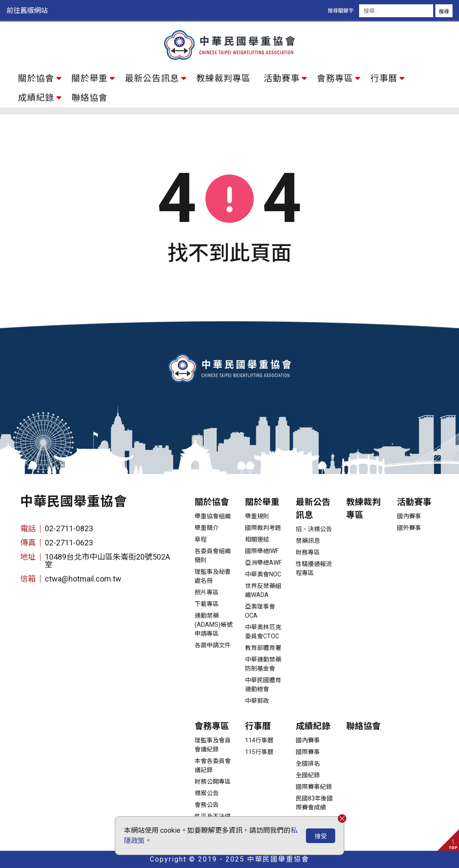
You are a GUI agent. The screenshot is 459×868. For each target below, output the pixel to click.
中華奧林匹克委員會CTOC (263, 632)
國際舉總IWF (262, 551)
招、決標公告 (314, 529)
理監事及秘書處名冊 (213, 576)
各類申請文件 (213, 645)
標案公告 (207, 793)
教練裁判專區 (223, 78)
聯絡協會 (90, 98)
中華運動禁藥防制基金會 (263, 664)
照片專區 (207, 592)
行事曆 (384, 78)
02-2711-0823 (69, 528)
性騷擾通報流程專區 (314, 568)
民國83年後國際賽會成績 (314, 803)
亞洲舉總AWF (263, 563)
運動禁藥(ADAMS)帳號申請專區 (214, 625)
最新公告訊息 (152, 78)
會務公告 (207, 805)
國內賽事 (409, 516)
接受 (321, 836)
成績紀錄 (36, 98)
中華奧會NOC (263, 574)
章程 (201, 539)
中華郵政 (257, 701)
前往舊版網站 (27, 11)
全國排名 (308, 763)
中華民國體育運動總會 (263, 685)
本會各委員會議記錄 (213, 765)
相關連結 (257, 539)
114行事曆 (259, 740)
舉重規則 (257, 516)
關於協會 (36, 78)
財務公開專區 (213, 782)
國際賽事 (308, 752)
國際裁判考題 (263, 528)
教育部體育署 (263, 648)
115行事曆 (259, 752)
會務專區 (335, 78)
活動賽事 (282, 78)
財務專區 (308, 552)
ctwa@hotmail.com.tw (83, 579)
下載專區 (207, 604)
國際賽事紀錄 (314, 787)
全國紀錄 (308, 775)
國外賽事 (409, 528)
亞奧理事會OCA (260, 611)
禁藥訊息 (308, 541)
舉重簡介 (207, 528)
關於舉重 (90, 78)
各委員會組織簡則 (213, 556)
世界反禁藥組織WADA (263, 590)
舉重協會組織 (213, 516)
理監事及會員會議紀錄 (213, 745)
